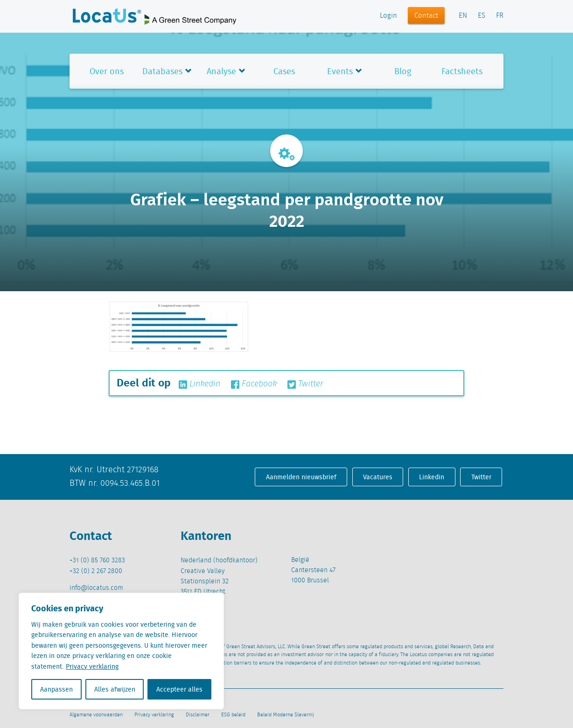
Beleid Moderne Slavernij (286, 715)
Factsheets (462, 71)
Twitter (305, 384)
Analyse (221, 71)
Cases (284, 71)
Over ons (107, 71)
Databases (162, 71)
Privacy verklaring (92, 666)
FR (500, 16)
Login (388, 16)
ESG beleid (233, 715)
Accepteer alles (179, 689)
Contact (426, 16)
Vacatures (378, 477)
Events (340, 71)
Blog (403, 71)
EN (463, 16)
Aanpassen (56, 689)
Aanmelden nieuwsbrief (301, 477)
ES (482, 16)
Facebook (254, 384)
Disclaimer (198, 715)
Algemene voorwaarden (96, 715)
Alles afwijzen (115, 689)
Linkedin (199, 384)
